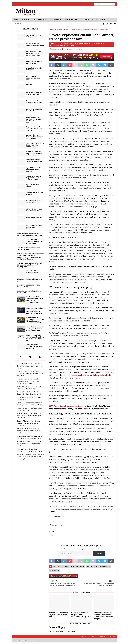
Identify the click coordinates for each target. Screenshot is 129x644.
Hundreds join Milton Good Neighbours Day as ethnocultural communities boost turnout (34, 300)
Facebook (84, 636)
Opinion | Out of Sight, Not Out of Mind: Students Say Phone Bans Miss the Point (35, 338)
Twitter (93, 636)
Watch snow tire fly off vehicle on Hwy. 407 (34, 93)
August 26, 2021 (56, 49)
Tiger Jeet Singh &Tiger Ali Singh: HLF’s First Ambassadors (35, 145)
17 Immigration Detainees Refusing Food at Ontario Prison (35, 241)
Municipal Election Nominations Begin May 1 (35, 44)
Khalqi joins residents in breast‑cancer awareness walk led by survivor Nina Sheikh (29, 443)
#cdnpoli (57, 566)
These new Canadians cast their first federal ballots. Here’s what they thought (104, 615)
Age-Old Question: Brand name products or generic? (35, 169)
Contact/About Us (73, 20)
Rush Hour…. (30, 84)
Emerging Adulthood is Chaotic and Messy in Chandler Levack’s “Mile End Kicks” (29, 430)
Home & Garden (73, 49)
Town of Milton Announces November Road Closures (34, 61)
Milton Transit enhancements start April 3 (33, 78)
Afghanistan (55, 570)
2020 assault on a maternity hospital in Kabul (91, 375)
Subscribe (99, 553)
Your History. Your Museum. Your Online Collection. (29, 248)
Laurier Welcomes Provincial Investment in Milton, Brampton (35, 136)
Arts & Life (26, 20)
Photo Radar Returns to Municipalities (34, 201)
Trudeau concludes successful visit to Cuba (34, 101)
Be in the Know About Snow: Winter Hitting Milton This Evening (33, 53)
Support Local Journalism (94, 20)
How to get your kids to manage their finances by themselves (34, 153)
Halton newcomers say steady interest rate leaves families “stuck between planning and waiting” (30, 456)
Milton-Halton (40, 20)
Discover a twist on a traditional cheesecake (34, 160)
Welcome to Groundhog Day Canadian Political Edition (58, 614)
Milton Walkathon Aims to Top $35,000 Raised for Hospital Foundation (35, 328)
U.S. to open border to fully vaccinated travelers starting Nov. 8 (81, 614)
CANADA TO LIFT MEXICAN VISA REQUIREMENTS (28, 286)
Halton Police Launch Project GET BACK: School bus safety (33, 178)
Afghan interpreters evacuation (99, 566)
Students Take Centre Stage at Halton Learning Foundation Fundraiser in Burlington (29, 423)
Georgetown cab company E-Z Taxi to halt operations (34, 346)
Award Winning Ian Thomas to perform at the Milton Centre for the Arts (35, 120)
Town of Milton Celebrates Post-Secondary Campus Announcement (30, 234)
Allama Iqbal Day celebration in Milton (33, 271)
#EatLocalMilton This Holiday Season (33, 36)
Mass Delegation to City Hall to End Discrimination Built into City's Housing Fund (29, 265)
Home (16, 20)
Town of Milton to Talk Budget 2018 (34, 69)
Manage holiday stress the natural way (34, 110)
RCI (65, 49)
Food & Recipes (56, 20)
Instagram (103, 636)
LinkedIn (112, 636)
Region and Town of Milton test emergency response (34, 128)
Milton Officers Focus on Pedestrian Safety (34, 210)
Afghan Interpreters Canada (74, 566)
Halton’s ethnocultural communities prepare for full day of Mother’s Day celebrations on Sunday (35, 320)
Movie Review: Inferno (34, 217)
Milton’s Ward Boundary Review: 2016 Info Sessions (34, 227)
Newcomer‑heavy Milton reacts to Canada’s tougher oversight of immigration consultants (35, 310)
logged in (60, 631)
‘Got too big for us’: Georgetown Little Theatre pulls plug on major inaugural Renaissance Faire (29, 415)
